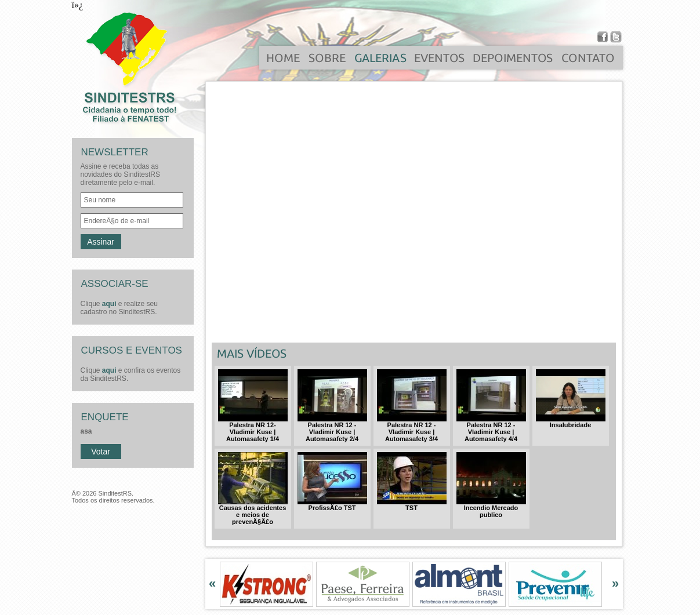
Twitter (616, 37)
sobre (327, 61)
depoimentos (514, 61)
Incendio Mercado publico (491, 508)
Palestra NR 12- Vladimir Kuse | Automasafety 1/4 (253, 429)
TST (412, 505)
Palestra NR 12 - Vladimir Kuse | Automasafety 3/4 (412, 429)
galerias (380, 61)
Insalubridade (571, 422)
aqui (109, 304)
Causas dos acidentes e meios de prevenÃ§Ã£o (253, 512)
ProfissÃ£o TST (332, 505)
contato (588, 61)
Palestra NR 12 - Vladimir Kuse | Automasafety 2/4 (332, 429)
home (284, 61)
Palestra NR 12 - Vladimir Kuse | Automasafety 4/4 (491, 429)
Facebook (603, 37)
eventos (440, 61)
